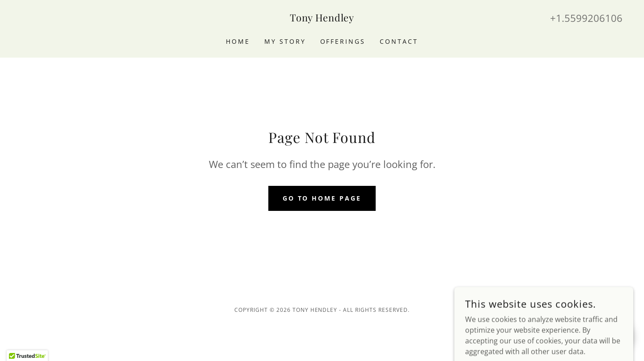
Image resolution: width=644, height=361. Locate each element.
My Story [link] (285, 41)
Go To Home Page (322, 198)
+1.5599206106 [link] (586, 18)
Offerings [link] (343, 41)
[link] (322, 19)
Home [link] (238, 41)
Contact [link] (399, 41)
